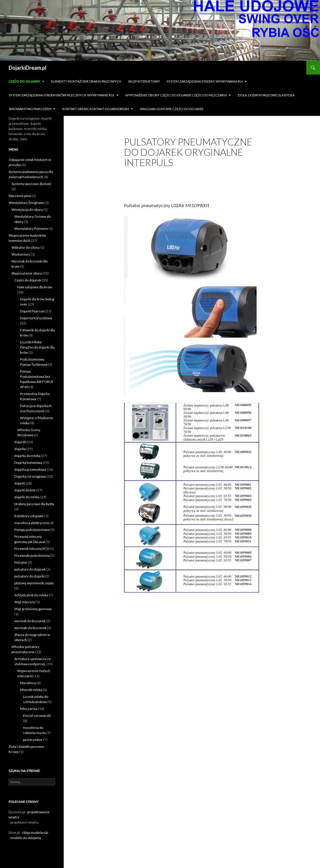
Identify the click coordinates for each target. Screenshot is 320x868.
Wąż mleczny (25, 602)
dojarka (20, 449)
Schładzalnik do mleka (31, 595)
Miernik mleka (31, 690)
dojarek (20, 442)
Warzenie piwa (20, 196)
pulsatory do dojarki (29, 576)
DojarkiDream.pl (28, 68)
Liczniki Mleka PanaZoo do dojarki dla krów (37, 347)
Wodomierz (21, 254)
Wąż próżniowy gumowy (33, 609)
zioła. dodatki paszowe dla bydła (266, 95)
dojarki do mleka (27, 497)
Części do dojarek (24, 81)
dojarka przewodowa (30, 469)
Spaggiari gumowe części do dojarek (172, 109)
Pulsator (21, 562)
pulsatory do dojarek (30, 569)
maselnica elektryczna (32, 523)
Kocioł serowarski (37, 716)
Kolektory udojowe (29, 516)
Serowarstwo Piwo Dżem (30, 109)
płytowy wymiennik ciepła (34, 583)
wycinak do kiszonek (30, 621)
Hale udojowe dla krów (35, 287)
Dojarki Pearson (32, 311)
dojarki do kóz (25, 490)
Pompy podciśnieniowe (32, 530)
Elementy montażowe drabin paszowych (86, 81)
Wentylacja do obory (27, 210)
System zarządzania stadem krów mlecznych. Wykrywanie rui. (62, 95)
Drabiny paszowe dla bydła (34, 504)
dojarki (20, 483)
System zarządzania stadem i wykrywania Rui (205, 81)
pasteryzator (33, 740)
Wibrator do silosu (26, 247)
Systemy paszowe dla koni (31, 184)
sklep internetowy (144, 81)
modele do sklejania (26, 838)
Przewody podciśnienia (32, 555)
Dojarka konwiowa (28, 463)
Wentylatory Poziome (31, 228)
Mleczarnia (29, 709)
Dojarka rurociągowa (30, 476)
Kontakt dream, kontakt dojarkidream (96, 109)
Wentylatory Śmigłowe (26, 203)
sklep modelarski (35, 833)
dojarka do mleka (27, 456)
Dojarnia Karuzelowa (36, 318)
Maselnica (28, 683)
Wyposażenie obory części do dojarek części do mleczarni (176, 95)
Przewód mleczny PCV (32, 549)
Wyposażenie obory (27, 273)
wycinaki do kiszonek (30, 628)
